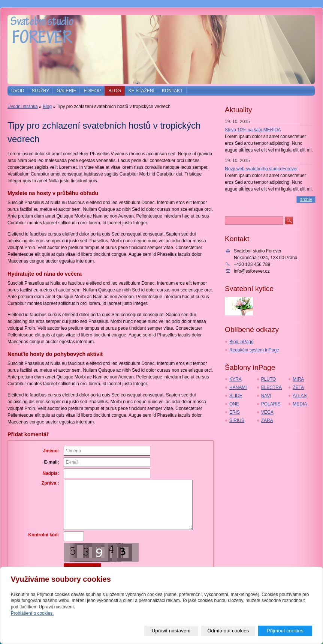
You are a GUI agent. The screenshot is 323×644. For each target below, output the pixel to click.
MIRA (298, 379)
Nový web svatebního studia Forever (261, 169)
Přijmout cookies (285, 631)
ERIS (235, 412)
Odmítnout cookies (228, 631)
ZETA (298, 387)
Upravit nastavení (171, 631)
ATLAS (300, 396)
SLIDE (236, 396)
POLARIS (271, 404)
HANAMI (238, 387)
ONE (234, 404)
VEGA (267, 412)
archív (306, 200)
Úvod (18, 91)
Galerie (66, 91)
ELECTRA (271, 387)
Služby (41, 91)
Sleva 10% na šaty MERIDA (253, 130)
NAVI (266, 396)
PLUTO (269, 379)
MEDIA (300, 404)
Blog (114, 91)
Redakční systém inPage (254, 350)
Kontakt (172, 91)
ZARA (267, 420)
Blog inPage (242, 342)
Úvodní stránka (23, 107)
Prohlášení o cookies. (32, 613)
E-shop (92, 91)
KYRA (236, 379)
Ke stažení (141, 91)
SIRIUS (237, 420)
